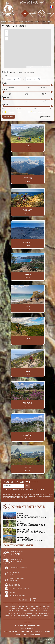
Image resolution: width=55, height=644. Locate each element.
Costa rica (42, 604)
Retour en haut (50, 639)
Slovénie (25, 611)
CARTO (49, 67)
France (19, 72)
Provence (46, 616)
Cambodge (26, 604)
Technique (6, 97)
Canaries (34, 604)
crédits (37, 631)
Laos (7, 608)
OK (27, 486)
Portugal (11, 611)
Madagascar (21, 608)
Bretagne (29, 613)
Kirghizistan (47, 606)
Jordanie (38, 606)
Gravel (34, 490)
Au (32, 79)
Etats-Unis (21, 606)
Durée (4, 83)
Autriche (6, 604)
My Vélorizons (47, 2)
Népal (35, 608)
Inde (27, 606)
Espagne (13, 606)
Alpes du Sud (21, 613)
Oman (40, 608)
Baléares (13, 604)
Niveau (5, 90)
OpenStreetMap (36, 67)
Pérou (46, 608)
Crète (48, 604)
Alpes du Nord (11, 613)
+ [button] (7, 31)
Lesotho (13, 608)
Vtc (43, 490)
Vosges (31, 618)
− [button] (7, 34)
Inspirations (8, 117)
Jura (36, 613)
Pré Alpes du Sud (36, 616)
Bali (19, 604)
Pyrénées (24, 618)
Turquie (45, 611)
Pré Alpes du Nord (23, 616)
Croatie (6, 606)
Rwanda (18, 611)
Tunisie (38, 611)
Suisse (32, 611)
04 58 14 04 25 (29, 628)
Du (12, 79)
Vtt (9, 490)
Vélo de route (21, 490)
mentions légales (25, 631)
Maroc (29, 608)
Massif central (43, 613)
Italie (32, 606)
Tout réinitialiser (47, 117)
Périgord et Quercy (11, 616)
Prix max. (6, 104)
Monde (13, 72)
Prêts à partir (29, 72)
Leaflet (29, 67)
